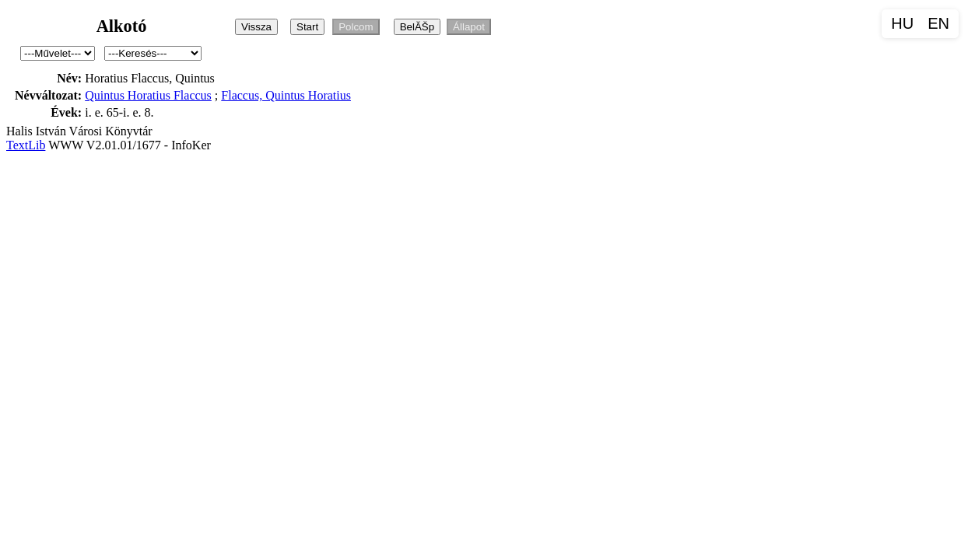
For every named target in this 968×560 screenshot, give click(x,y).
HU (902, 23)
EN (938, 23)
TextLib (26, 145)
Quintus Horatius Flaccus (148, 95)
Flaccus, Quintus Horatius (286, 95)
